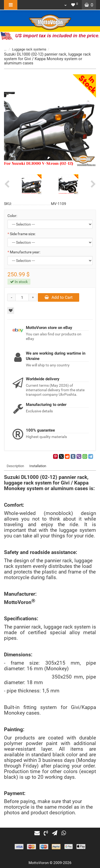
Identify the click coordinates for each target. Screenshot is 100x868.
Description (15, 466)
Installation (38, 466)
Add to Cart (59, 297)
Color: (12, 216)
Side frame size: (23, 234)
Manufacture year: (25, 252)
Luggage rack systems (29, 49)
